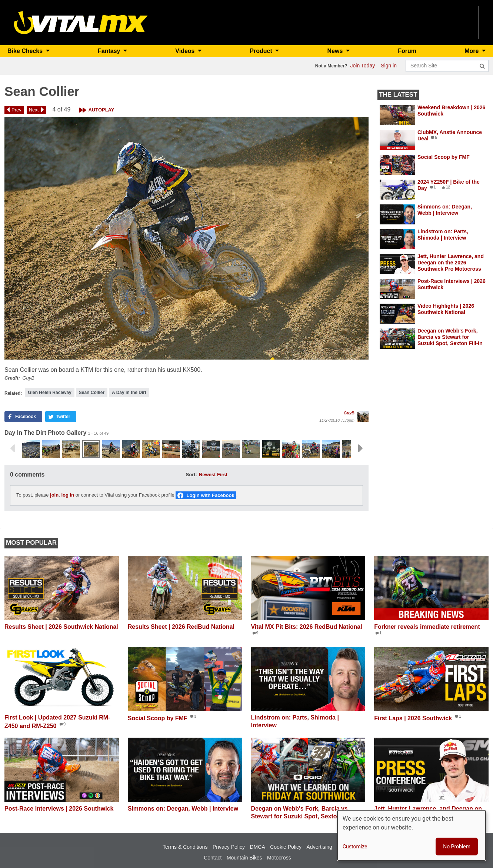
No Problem (457, 847)
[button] (186, 238)
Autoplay (101, 110)
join (54, 495)
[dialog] (412, 835)
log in (68, 495)
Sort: (191, 475)
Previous (12, 448)
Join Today (363, 66)
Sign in (389, 66)
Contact (213, 858)
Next (34, 110)
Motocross (279, 858)
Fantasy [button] (110, 51)
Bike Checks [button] (26, 51)
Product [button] (262, 51)
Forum (407, 51)
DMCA (258, 847)
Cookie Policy (286, 847)
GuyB (349, 413)
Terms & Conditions (185, 847)
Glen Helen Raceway (49, 393)
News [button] (336, 51)
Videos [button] (186, 51)
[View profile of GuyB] (363, 416)
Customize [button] (355, 847)
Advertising (319, 847)
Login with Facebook (210, 495)
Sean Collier (92, 393)
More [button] (472, 51)
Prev (16, 110)
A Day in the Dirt (129, 393)
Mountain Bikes (244, 858)
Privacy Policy (229, 847)
